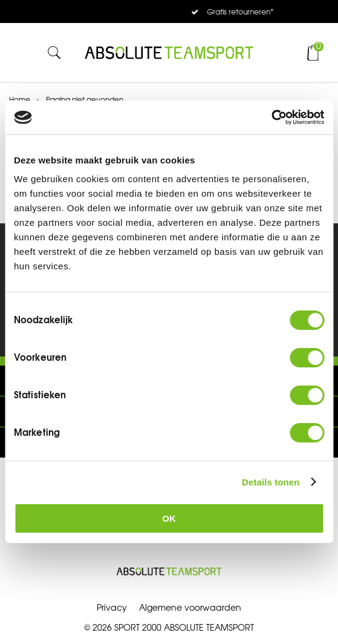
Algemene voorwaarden (190, 608)
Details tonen (271, 482)
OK (169, 518)
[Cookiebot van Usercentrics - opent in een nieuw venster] (271, 117)
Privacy (112, 608)
